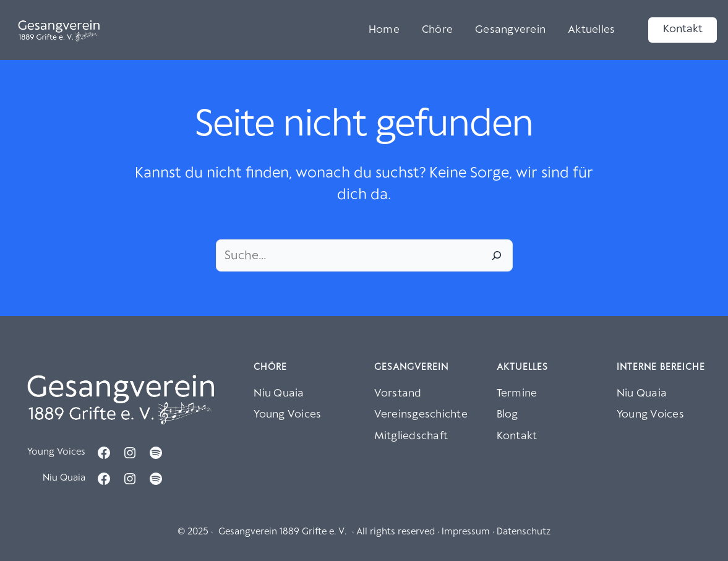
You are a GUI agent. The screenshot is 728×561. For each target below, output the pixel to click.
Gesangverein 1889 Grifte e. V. (282, 532)
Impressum (466, 532)
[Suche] (497, 255)
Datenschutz (524, 532)
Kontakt (683, 29)
